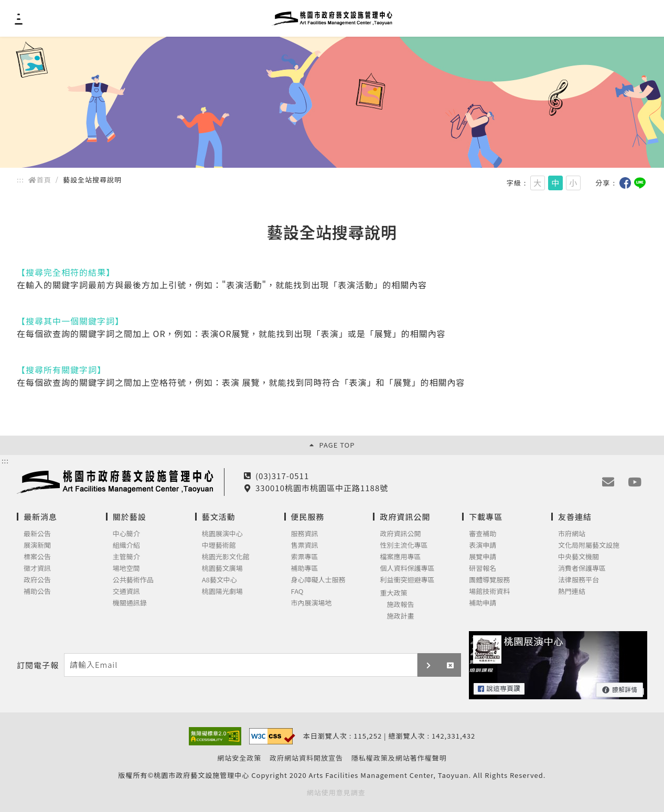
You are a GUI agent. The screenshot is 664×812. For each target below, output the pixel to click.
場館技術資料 (489, 592)
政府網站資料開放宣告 (306, 758)
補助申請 (483, 603)
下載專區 (486, 517)
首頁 (40, 180)
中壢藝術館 (219, 545)
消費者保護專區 (582, 569)
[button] (429, 665)
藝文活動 (219, 517)
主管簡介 (126, 557)
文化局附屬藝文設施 (589, 545)
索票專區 (305, 557)
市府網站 (572, 534)
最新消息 (40, 517)
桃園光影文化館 (226, 557)
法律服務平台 (579, 580)
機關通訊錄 (130, 603)
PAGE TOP (332, 445)
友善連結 (575, 517)
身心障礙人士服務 (318, 580)
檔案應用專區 (400, 557)
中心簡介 (126, 534)
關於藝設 (130, 517)
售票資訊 (305, 545)
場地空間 (126, 569)
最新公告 (37, 534)
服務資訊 (305, 534)
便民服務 (308, 517)
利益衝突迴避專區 (407, 580)
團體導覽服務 (489, 580)
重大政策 (393, 593)
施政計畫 (400, 616)
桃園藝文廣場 (222, 569)
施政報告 (400, 605)
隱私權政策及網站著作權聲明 (399, 758)
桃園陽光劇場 (222, 592)
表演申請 (483, 545)
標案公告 (37, 557)
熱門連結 (572, 592)
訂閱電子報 (38, 665)
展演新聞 (37, 545)
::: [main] (20, 180)
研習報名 (483, 569)
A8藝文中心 (219, 580)
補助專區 (305, 569)
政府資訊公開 (405, 517)
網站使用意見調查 (336, 793)
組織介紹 (126, 545)
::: (5, 461)
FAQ (297, 592)
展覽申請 (483, 557)
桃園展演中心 (222, 534)
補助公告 (37, 592)
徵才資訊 (37, 569)
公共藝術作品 (133, 580)
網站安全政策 (239, 758)
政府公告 (37, 580)
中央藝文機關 (579, 557)
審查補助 (483, 534)
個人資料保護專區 (407, 569)
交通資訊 (126, 592)
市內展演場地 (312, 603)
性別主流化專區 (404, 545)
